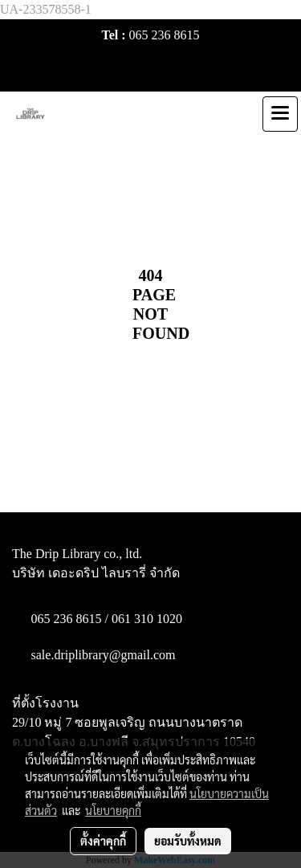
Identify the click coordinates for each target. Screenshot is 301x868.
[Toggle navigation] (280, 114)
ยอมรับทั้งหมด (188, 841)
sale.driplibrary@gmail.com (104, 655)
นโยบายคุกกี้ (113, 810)
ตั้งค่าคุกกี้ (103, 841)
